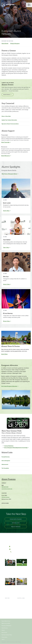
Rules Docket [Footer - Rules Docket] (4, 633)
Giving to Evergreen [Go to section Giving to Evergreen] (15, 43)
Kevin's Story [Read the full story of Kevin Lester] (6, 211)
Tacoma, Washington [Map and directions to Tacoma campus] (16, 549)
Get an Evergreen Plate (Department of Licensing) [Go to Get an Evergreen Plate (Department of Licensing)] (16, 448)
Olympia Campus (5, 497)
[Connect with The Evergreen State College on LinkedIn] (20, 556)
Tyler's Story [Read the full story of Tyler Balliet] (6, 247)
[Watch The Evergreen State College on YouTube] (15, 556)
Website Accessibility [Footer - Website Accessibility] (6, 623)
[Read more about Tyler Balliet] (16, 240)
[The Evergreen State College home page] (16, 540)
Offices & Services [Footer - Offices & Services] (21, 604)
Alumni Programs (9, 479)
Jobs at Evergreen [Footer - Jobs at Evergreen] (21, 613)
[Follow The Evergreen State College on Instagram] (17, 556)
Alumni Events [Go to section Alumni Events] (5, 43)
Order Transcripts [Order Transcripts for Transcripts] (5, 142)
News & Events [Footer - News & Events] (21, 611)
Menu (29, 4)
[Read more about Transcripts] (16, 134)
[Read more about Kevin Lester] (16, 203)
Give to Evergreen (6, 461)
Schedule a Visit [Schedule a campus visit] (16, 523)
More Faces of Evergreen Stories (9, 174)
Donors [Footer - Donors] (7, 613)
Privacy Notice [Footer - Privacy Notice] (4, 637)
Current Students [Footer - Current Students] (9, 600)
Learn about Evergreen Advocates (9, 386)
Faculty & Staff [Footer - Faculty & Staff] (8, 611)
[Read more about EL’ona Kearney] (16, 313)
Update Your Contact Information (9, 120)
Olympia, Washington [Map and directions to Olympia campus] (16, 546)
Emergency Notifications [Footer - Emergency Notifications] (6, 626)
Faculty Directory (6, 457)
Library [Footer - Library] (19, 600)
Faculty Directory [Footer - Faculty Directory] (21, 602)
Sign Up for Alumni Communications (10, 124)
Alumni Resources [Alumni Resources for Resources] (6, 156)
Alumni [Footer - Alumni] (7, 615)
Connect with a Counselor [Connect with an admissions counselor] (16, 519)
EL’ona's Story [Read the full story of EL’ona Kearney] (6, 321)
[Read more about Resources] (16, 146)
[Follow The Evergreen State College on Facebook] (12, 556)
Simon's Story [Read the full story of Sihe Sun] (6, 284)
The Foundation (5, 468)
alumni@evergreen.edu (7, 489)
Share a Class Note (6, 116)
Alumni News (4, 354)
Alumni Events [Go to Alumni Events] (7, 94)
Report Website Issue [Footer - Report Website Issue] (6, 621)
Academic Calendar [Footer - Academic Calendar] (22, 609)
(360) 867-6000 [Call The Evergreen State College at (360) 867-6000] (16, 552)
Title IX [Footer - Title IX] (3, 639)
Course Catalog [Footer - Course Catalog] (21, 606)
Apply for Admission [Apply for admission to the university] (16, 527)
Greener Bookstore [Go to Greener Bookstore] (9, 446)
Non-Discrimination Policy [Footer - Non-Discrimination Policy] (7, 635)
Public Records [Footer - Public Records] (5, 628)
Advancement (5, 464)
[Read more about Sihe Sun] (16, 277)
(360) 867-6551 (5, 487)
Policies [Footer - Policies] (3, 630)
